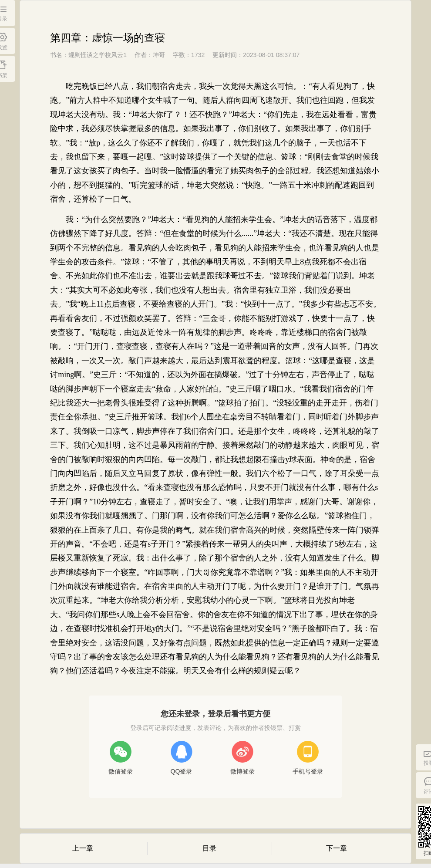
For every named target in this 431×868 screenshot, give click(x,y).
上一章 (83, 848)
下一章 (337, 848)
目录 (209, 848)
